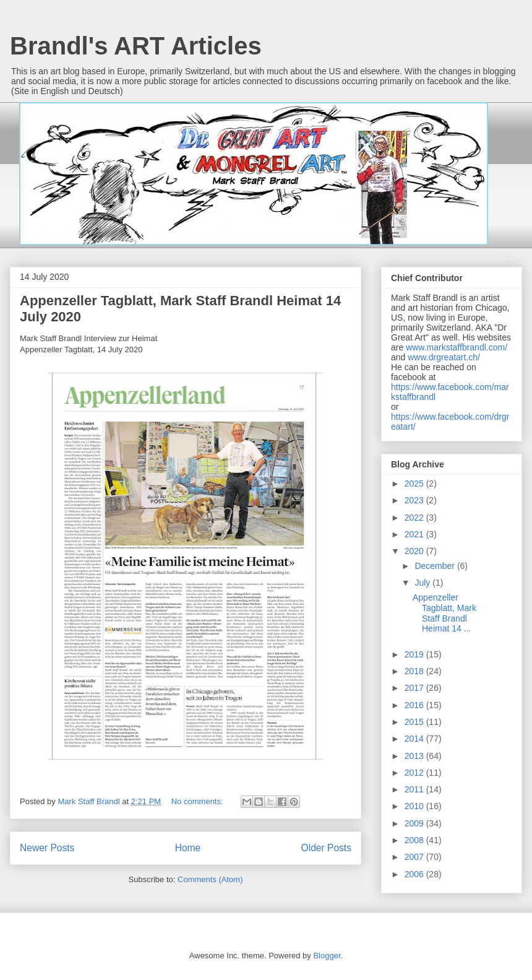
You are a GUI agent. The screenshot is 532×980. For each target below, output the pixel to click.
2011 (415, 789)
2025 (415, 483)
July (423, 583)
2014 (415, 739)
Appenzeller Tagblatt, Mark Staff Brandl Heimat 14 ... (444, 613)
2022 (415, 518)
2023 (415, 500)
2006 (415, 874)
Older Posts (326, 848)
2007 (415, 857)
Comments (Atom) (210, 879)
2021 (415, 534)
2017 (415, 688)
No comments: (198, 801)
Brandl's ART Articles (136, 46)
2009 (415, 823)
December (435, 566)
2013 (415, 756)
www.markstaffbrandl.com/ (457, 347)
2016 (415, 705)
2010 (415, 806)
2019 (415, 654)
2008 (415, 840)
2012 (415, 773)
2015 (415, 722)
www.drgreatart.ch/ (444, 357)
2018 (415, 671)
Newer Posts (47, 848)
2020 (415, 551)
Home (188, 848)
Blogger (327, 956)
